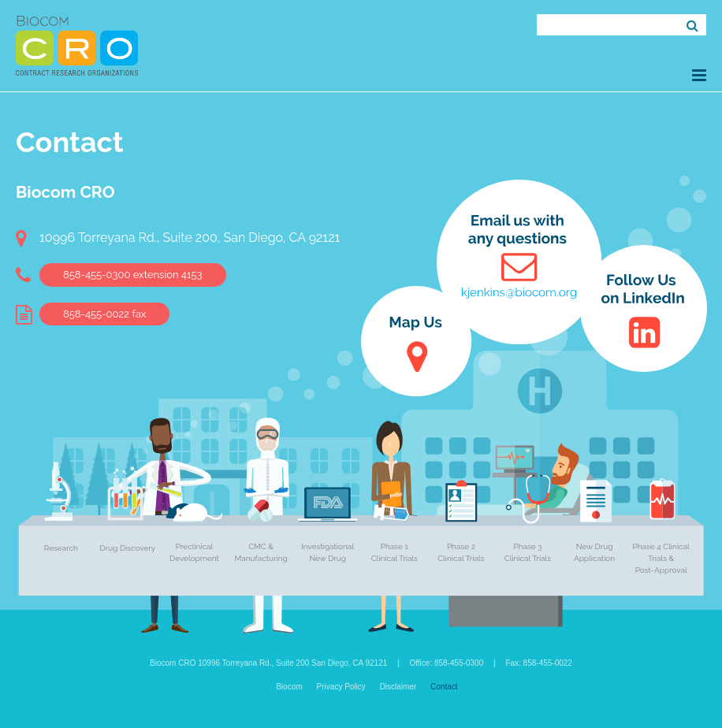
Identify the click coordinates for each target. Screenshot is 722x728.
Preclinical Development (194, 552)
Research (61, 548)
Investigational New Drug (328, 552)
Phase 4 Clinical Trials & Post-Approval (661, 558)
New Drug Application (594, 552)
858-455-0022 (104, 314)
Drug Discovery (128, 548)
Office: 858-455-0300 (446, 663)
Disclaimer (398, 687)
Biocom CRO (77, 46)
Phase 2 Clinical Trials (461, 552)
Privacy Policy (341, 687)
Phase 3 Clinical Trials (528, 552)
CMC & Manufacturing (261, 552)
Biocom (289, 687)
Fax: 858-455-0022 (539, 663)
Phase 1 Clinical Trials (394, 552)
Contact (444, 687)
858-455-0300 (133, 275)
